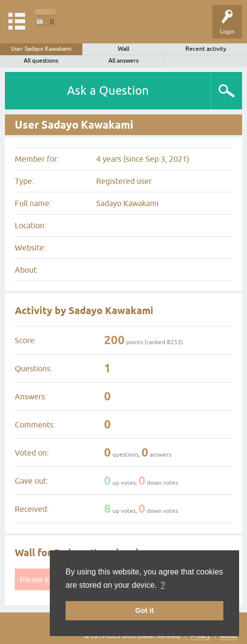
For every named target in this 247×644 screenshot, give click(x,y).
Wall (123, 49)
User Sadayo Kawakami (41, 49)
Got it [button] (144, 610)
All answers (123, 61)
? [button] (163, 585)
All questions (41, 61)
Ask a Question (108, 90)
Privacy (200, 636)
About (229, 636)
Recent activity (206, 49)
